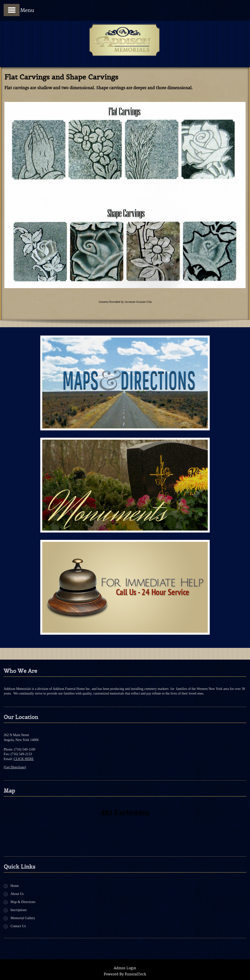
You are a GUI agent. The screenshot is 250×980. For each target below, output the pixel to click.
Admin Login (125, 968)
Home (15, 886)
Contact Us (18, 926)
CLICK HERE (24, 759)
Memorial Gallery (23, 918)
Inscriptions (19, 910)
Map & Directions (23, 902)
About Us (17, 894)
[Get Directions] (15, 767)
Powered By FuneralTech (125, 974)
